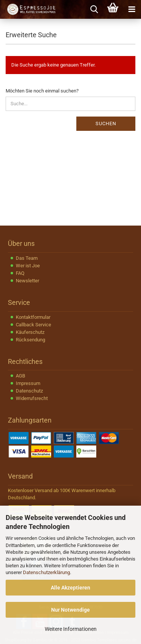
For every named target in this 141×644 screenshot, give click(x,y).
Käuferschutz (30, 332)
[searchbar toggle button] (94, 9)
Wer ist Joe (28, 266)
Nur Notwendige (70, 610)
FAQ (20, 273)
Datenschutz (29, 391)
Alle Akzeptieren (70, 588)
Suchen (106, 123)
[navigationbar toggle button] (132, 9)
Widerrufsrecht (32, 398)
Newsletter (27, 281)
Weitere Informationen (71, 629)
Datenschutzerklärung (46, 572)
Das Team (27, 258)
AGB (20, 376)
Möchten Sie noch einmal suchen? (42, 91)
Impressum (28, 383)
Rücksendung (30, 340)
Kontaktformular (33, 317)
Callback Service (33, 325)
